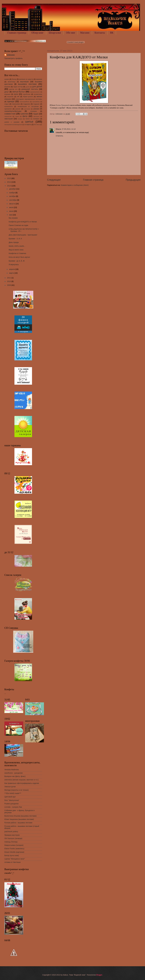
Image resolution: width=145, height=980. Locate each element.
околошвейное (25, 102)
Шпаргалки (55, 33)
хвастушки (9, 119)
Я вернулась (14, 265)
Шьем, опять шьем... (17, 246)
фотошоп (36, 116)
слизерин (34, 111)
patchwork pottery (11, 832)
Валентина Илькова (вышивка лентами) (20, 816)
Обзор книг (37, 33)
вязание (7, 87)
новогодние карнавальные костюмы (29, 99)
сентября (13, 200)
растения (27, 109)
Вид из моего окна (16, 250)
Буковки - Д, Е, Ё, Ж (17, 261)
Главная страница (17, 33)
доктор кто (13, 89)
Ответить (59, 136)
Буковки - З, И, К (15, 239)
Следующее (54, 180)
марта (12, 273)
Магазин (85, 33)
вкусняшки (24, 82)
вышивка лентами (27, 84)
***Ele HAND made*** (13, 793)
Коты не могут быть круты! (19, 257)
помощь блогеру (11, 842)
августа (12, 204)
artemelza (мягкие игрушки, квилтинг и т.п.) (21, 780)
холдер (20, 119)
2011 (9, 278)
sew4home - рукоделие (14, 773)
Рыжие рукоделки (11, 804)
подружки (27, 104)
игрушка (7, 94)
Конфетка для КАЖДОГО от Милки (23, 222)
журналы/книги (35, 92)
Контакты (100, 33)
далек (28, 87)
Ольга (58, 129)
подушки (36, 104)
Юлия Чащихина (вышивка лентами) (19, 819)
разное (18, 109)
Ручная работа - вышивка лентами (18, 823)
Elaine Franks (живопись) (14, 849)
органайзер (36, 102)
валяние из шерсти (26, 79)
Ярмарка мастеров (12, 835)
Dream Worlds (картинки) (14, 852)
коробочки (27, 94)
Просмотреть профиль (13, 58)
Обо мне (71, 33)
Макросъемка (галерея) (14, 845)
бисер (14, 79)
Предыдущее (133, 180)
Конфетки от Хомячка (17, 253)
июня (11, 211)
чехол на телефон (32, 119)
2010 (9, 281)
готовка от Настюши (12, 862)
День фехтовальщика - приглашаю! (23, 235)
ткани (17, 116)
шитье (29, 122)
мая (11, 215)
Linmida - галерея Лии (13, 807)
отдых (7, 104)
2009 (9, 285)
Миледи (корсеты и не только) (16, 790)
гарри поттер (18, 87)
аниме (7, 79)
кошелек (10, 97)
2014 (9, 182)
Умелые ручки (10, 787)
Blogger (99, 975)
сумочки (24, 114)
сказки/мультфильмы (13, 111)
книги (16, 94)
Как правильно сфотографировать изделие (22, 783)
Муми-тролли (28, 97)
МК (18, 97)
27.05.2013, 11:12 (69, 129)
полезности (8, 107)
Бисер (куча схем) (12, 856)
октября (13, 196)
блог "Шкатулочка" (12, 800)
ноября (12, 193)
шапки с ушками (12, 122)
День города (14, 242)
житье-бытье (19, 92)
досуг (7, 92)
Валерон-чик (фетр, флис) (15, 776)
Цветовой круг (10, 797)
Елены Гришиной (62, 105)
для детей (37, 87)
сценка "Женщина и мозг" (15, 859)
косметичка (38, 94)
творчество (8, 116)
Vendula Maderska (12, 770)
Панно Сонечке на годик (18, 225)
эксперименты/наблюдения (13, 125)
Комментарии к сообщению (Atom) (75, 185)
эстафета (28, 125)
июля (11, 207)
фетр (25, 116)
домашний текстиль (30, 89)
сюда (106, 108)
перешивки (16, 104)
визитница (12, 82)
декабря (13, 189)
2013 (9, 186)
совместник (10, 114)
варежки (39, 79)
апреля (12, 269)
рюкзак (36, 109)
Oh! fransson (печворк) (13, 838)
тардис (36, 114)
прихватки (8, 109)
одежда (11, 101)
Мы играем (13, 218)
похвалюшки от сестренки (28, 107)
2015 (9, 178)
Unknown (11, 55)
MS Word (37, 125)
